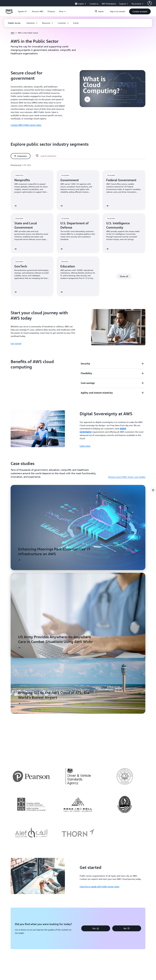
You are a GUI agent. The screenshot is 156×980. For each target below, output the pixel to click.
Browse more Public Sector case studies (127, 477)
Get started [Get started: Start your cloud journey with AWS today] (16, 344)
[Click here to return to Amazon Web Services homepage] (9, 13)
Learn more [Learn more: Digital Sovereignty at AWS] (85, 446)
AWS (13, 33)
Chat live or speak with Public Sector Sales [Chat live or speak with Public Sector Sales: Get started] (99, 886)
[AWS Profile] (150, 3)
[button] (38, 11)
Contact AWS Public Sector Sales (26, 125)
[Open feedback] (153, 490)
